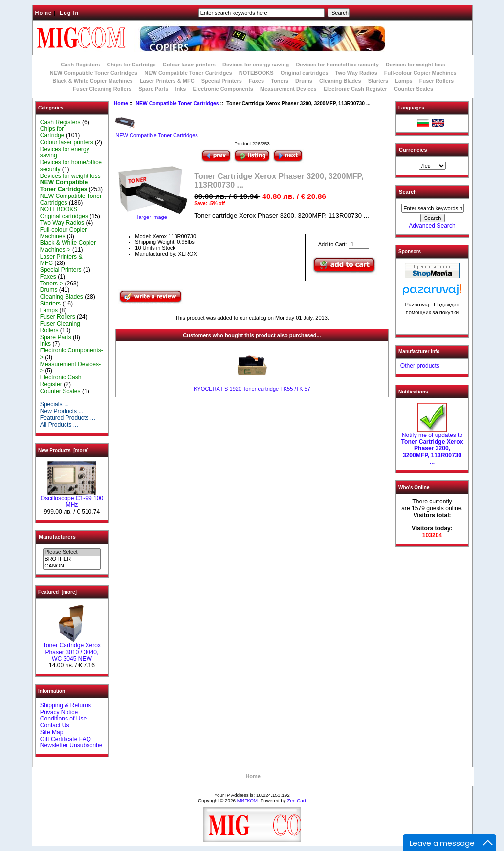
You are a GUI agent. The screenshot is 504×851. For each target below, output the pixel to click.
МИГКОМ (247, 800)
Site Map (52, 732)
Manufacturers (57, 537)
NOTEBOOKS (256, 73)
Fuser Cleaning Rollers (102, 89)
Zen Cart (296, 800)
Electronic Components (223, 89)
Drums (304, 81)
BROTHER (72, 559)
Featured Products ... (68, 418)
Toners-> (52, 284)
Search (408, 192)
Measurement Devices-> (70, 368)
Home (44, 13)
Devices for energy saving (256, 65)
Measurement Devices (288, 89)
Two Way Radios (356, 73)
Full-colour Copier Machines (420, 73)
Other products (420, 366)
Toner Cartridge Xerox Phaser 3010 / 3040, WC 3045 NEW (72, 650)
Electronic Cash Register (355, 89)
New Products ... (62, 411)
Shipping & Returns (66, 705)
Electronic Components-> (72, 354)
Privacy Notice (59, 712)
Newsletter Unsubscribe (71, 745)
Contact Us (55, 725)
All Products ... (59, 425)
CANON (72, 566)
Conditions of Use (63, 719)
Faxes (256, 81)
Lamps (404, 81)
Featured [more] (57, 592)
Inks (180, 89)
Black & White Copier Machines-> (68, 246)
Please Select (72, 552)
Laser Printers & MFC (167, 81)
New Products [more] (63, 450)
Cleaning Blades (340, 81)
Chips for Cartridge (131, 65)
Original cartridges (305, 73)
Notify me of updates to (432, 446)
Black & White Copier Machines (92, 81)
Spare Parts (153, 89)
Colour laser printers (189, 65)
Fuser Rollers (437, 81)
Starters (378, 81)
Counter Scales (414, 89)
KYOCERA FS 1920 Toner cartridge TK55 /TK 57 (252, 389)
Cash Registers (80, 65)
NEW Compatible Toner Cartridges (188, 73)
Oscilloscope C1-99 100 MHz (72, 499)
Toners (280, 81)
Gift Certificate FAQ (66, 739)
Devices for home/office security (337, 65)
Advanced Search (432, 226)
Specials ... (55, 404)
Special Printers (222, 81)
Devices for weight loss (416, 65)
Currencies (413, 150)
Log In (69, 13)
